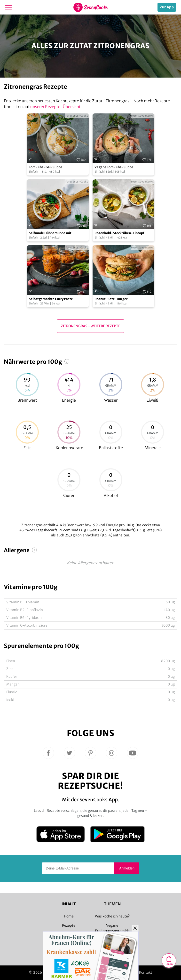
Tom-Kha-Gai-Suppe (46, 167)
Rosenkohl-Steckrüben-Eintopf (119, 233)
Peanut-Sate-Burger (111, 299)
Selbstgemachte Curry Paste (51, 299)
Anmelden (127, 868)
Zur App (167, 7)
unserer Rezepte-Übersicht (55, 107)
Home (69, 916)
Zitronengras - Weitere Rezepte (90, 326)
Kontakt (146, 972)
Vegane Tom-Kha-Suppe (114, 167)
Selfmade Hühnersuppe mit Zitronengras (50, 233)
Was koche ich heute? (112, 916)
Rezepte (69, 925)
